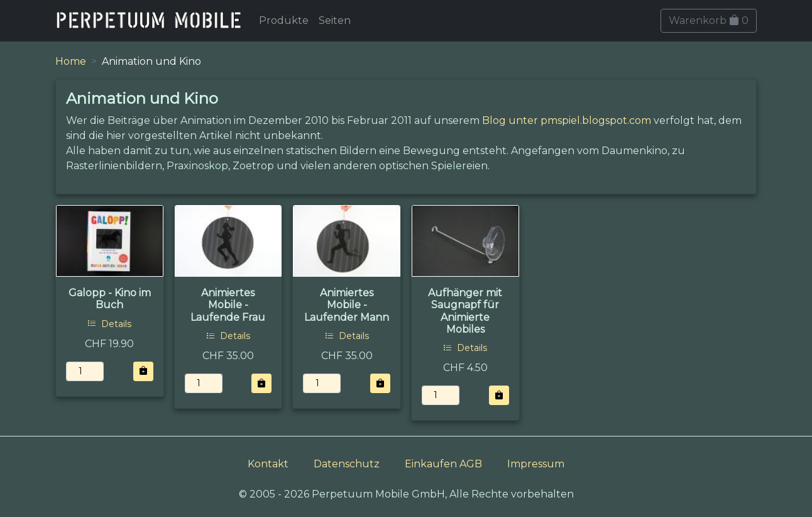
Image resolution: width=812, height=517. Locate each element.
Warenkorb (709, 20)
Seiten (335, 20)
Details (109, 324)
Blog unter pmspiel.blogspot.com (567, 120)
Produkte (284, 20)
